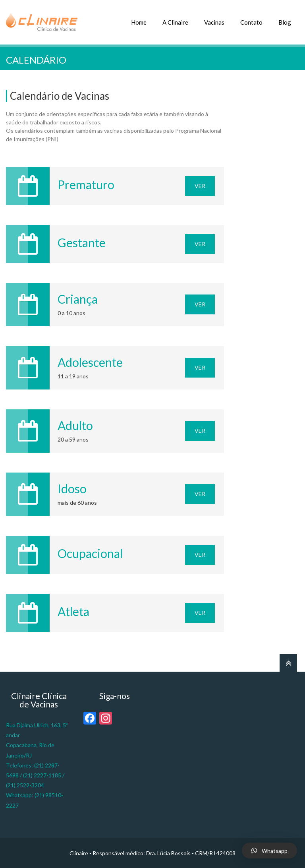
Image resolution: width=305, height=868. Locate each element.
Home (139, 22)
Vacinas (214, 22)
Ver (200, 186)
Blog (285, 22)
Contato (251, 22)
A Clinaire (175, 22)
